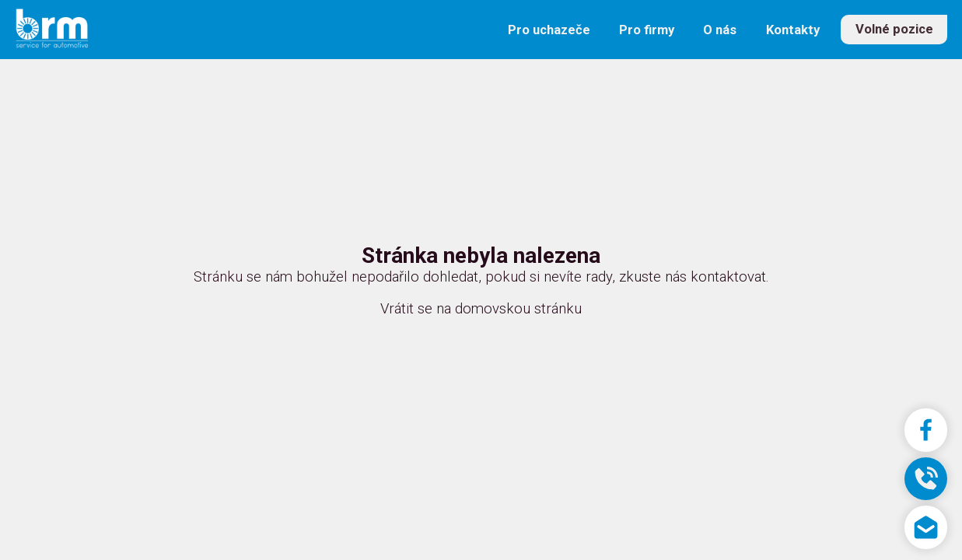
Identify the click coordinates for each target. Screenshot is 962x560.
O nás (720, 30)
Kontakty (793, 30)
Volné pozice (894, 30)
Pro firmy (647, 30)
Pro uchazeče (549, 30)
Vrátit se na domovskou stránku (481, 309)
